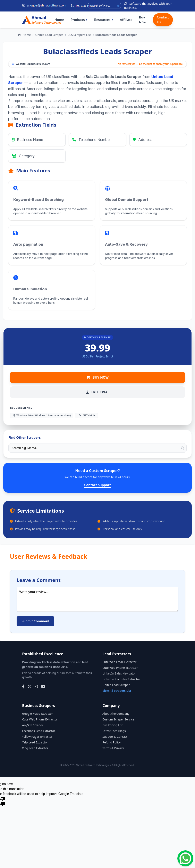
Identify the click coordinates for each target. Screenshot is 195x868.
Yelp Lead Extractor (35, 742)
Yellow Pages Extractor (37, 737)
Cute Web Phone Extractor (120, 668)
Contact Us (163, 20)
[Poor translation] (3, 801)
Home (59, 20)
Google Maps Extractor (37, 714)
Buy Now (143, 20)
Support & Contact (115, 737)
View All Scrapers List (117, 691)
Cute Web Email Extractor (119, 662)
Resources (104, 20)
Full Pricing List (113, 725)
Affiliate (126, 20)
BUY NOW (97, 377)
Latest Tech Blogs (114, 731)
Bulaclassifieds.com (38, 64)
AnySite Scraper (33, 725)
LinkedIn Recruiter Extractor (121, 679)
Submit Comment (35, 621)
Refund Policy (112, 742)
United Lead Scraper (49, 35)
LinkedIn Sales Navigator (119, 673)
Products (79, 20)
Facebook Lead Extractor (39, 731)
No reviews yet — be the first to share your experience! (151, 64)
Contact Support (97, 485)
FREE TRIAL (97, 392)
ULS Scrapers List (79, 35)
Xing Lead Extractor (35, 748)
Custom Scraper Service (118, 719)
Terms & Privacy (113, 748)
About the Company (116, 714)
